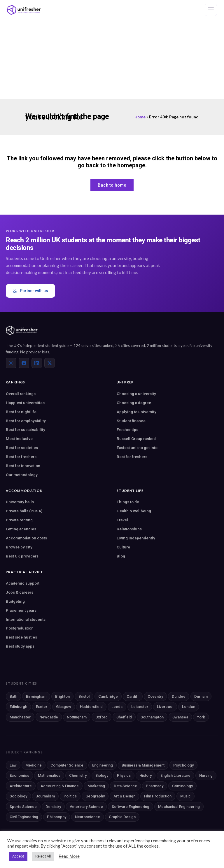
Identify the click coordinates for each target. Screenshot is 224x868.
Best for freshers (21, 457)
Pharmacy (155, 786)
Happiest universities (25, 403)
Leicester (140, 707)
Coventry (155, 696)
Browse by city (19, 547)
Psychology (183, 765)
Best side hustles (21, 637)
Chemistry (78, 775)
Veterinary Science (86, 807)
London (189, 707)
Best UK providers (22, 556)
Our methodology (22, 475)
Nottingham (77, 717)
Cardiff (133, 696)
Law (13, 765)
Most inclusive (19, 439)
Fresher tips (127, 429)
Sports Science (23, 807)
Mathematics (49, 775)
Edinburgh (18, 707)
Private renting (19, 520)
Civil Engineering (24, 817)
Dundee (179, 696)
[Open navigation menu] (211, 10)
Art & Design (124, 796)
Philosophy (57, 817)
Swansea (180, 717)
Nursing (206, 775)
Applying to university (136, 412)
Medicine (34, 765)
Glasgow (64, 707)
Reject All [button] (43, 856)
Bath (13, 696)
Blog (121, 556)
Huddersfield (91, 707)
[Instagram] (11, 363)
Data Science (125, 786)
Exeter (42, 707)
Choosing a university (136, 394)
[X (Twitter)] (50, 363)
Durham (201, 696)
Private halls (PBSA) (24, 511)
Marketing (96, 786)
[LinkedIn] (37, 363)
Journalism (45, 796)
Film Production (158, 796)
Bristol (84, 696)
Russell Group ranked (136, 439)
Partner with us (30, 291)
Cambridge (108, 696)
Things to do (128, 502)
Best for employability (26, 421)
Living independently (136, 538)
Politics (70, 796)
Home (140, 117)
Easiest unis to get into (137, 448)
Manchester (20, 717)
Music (185, 796)
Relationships (129, 529)
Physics (124, 775)
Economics (19, 775)
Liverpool (165, 707)
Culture (123, 547)
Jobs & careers (20, 592)
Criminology (182, 786)
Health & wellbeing (134, 511)
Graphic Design (122, 817)
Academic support (23, 583)
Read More (69, 856)
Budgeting (15, 601)
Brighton (62, 696)
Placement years (21, 610)
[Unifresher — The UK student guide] (24, 10)
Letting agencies (21, 529)
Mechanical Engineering (179, 807)
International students (26, 619)
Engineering (103, 765)
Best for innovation (23, 466)
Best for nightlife (21, 412)
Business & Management (143, 765)
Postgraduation (20, 628)
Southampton (152, 717)
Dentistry (53, 807)
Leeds (117, 707)
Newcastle (49, 717)
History (146, 775)
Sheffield (124, 717)
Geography (95, 796)
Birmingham (36, 696)
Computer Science (67, 765)
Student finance (131, 421)
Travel (122, 520)
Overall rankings (21, 394)
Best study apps (20, 646)
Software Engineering (131, 807)
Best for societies (22, 448)
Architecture (21, 786)
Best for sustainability (26, 429)
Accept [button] (18, 856)
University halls (20, 502)
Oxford (101, 717)
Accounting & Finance (60, 786)
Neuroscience (87, 817)
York (201, 717)
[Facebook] (24, 363)
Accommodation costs (26, 538)
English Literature (175, 775)
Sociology (18, 796)
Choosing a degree (134, 403)
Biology (102, 775)
